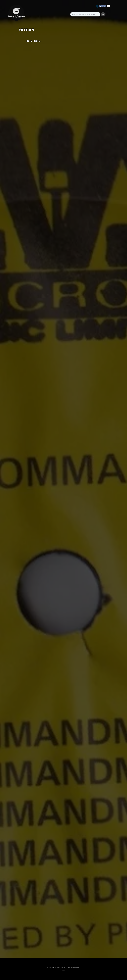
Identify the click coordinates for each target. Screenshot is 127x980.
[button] (103, 14)
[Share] (103, 6)
